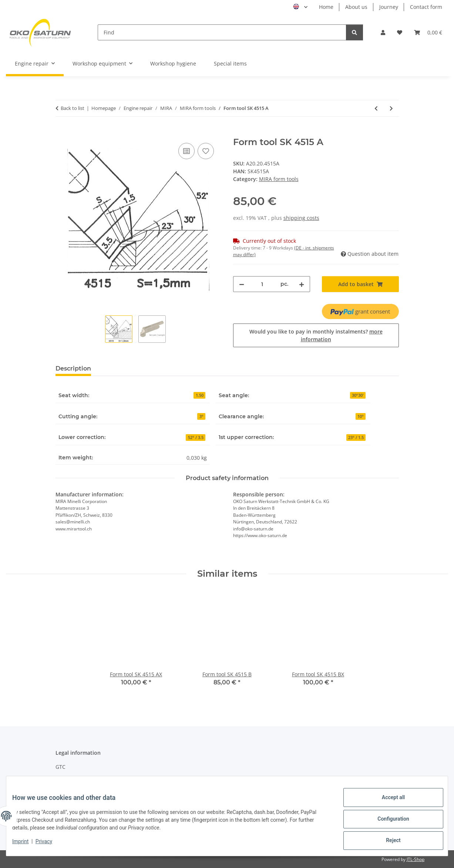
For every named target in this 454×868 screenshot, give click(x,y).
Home (326, 7)
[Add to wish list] (206, 151)
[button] (383, 32)
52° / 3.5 (196, 438)
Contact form (426, 7)
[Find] (222, 32)
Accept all (387, 803)
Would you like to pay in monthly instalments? (316, 335)
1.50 (200, 395)
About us (356, 7)
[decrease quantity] (242, 284)
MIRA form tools (279, 179)
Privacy (50, 845)
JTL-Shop (416, 859)
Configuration (387, 822)
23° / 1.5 (356, 438)
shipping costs (301, 218)
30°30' (358, 395)
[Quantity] (262, 284)
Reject (387, 842)
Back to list (73, 108)
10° (361, 416)
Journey (389, 7)
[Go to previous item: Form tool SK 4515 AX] (376, 108)
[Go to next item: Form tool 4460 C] (391, 108)
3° (201, 416)
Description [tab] (73, 368)
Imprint (26, 845)
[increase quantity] (302, 284)
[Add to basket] (61, 133)
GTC (60, 767)
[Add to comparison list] (186, 151)
